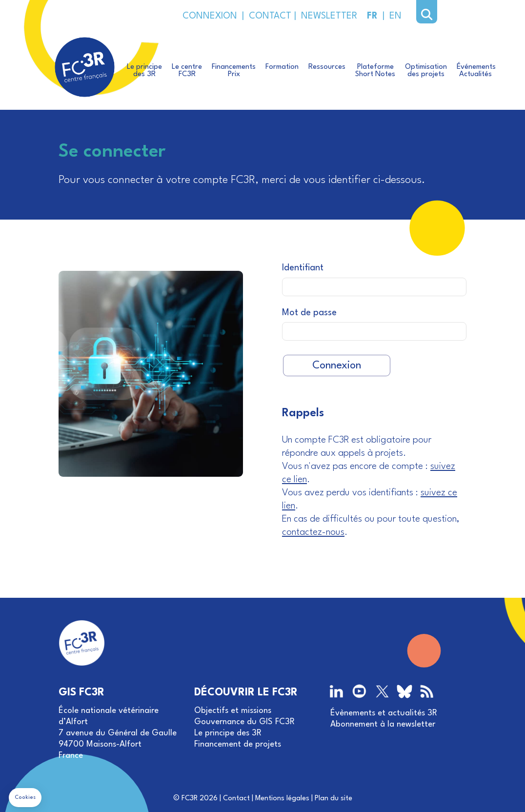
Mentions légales (282, 799)
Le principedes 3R (144, 71)
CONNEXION (210, 16)
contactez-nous (313, 532)
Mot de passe (309, 313)
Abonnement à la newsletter (383, 724)
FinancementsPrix (234, 71)
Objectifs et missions (233, 711)
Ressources (327, 67)
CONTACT (269, 16)
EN (395, 16)
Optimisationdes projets (426, 71)
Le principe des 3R (228, 733)
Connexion (337, 365)
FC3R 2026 (200, 799)
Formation (282, 67)
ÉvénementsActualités (476, 71)
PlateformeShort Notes (375, 71)
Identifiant (303, 268)
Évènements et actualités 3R (384, 713)
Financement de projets (238, 744)
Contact (236, 799)
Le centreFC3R (187, 71)
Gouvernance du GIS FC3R (244, 722)
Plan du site (333, 799)
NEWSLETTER (327, 16)
